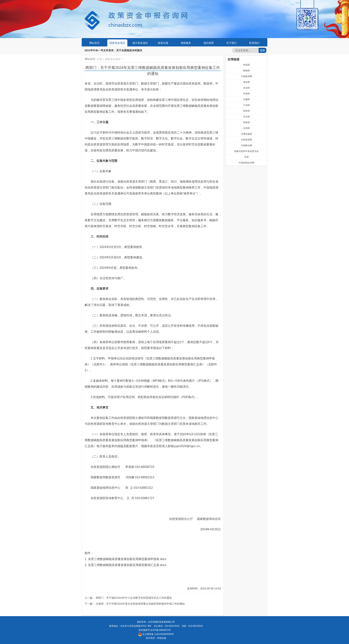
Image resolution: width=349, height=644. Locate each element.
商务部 (247, 111)
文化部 (247, 117)
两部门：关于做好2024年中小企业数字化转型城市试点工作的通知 (134, 598)
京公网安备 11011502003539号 (156, 634)
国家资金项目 (117, 43)
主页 (99, 59)
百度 (247, 157)
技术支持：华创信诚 (156, 638)
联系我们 (254, 43)
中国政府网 (247, 76)
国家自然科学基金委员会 (247, 151)
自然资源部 (247, 140)
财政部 (247, 71)
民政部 (247, 122)
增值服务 (186, 43)
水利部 (247, 128)
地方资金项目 (140, 43)
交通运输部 (247, 134)
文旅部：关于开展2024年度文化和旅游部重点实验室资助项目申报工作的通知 (140, 604)
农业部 (247, 88)
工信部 (247, 105)
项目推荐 (209, 43)
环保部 (247, 94)
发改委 (247, 82)
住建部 (247, 99)
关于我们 (231, 43)
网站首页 (94, 43)
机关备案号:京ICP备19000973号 (155, 630)
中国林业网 (247, 145)
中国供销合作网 (247, 163)
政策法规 (163, 43)
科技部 (247, 65)
